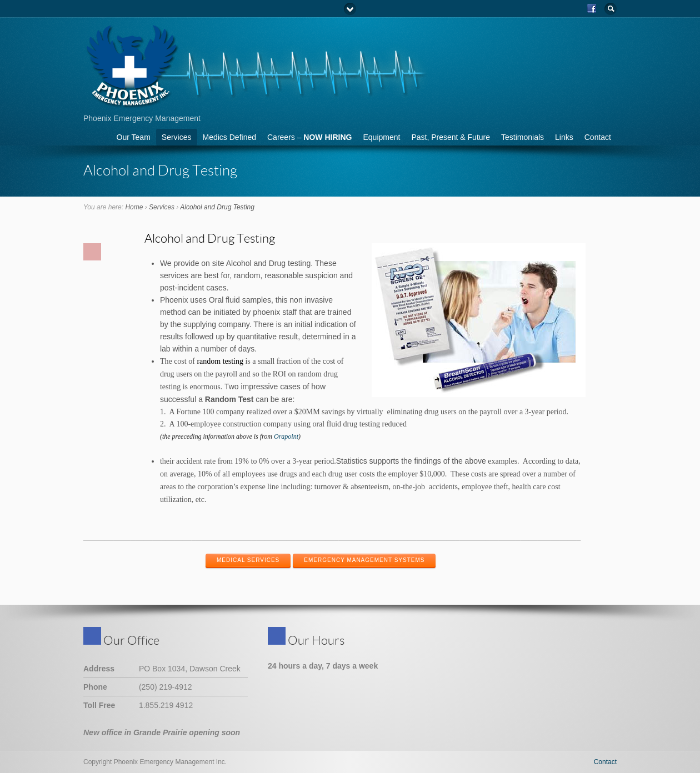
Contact (598, 137)
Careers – (309, 137)
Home (134, 207)
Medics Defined (230, 137)
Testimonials (522, 137)
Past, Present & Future (451, 137)
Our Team (134, 137)
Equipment (381, 137)
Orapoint (286, 436)
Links (564, 137)
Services (177, 137)
